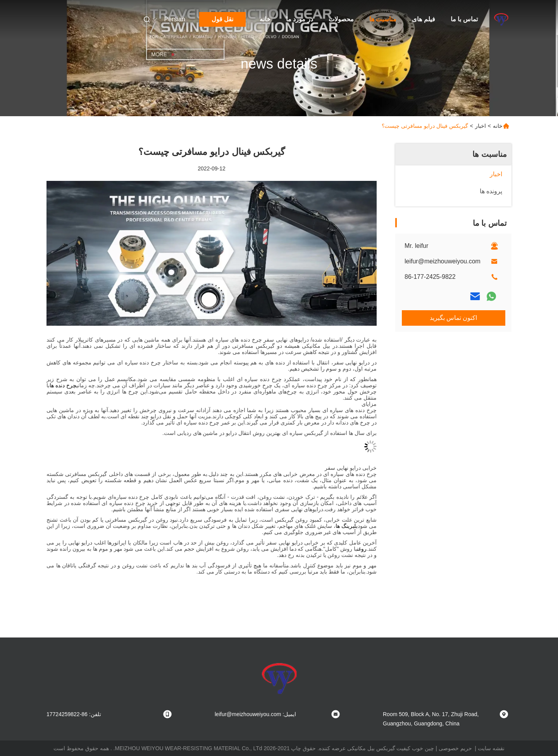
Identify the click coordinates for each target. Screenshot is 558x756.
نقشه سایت (491, 748)
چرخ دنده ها (63, 385)
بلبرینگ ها (347, 526)
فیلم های (423, 19)
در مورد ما (300, 19)
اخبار (480, 126)
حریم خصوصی (455, 748)
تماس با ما (464, 19)
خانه (265, 19)
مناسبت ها (383, 19)
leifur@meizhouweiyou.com (443, 261)
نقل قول (222, 19)
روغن (362, 549)
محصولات (341, 19)
